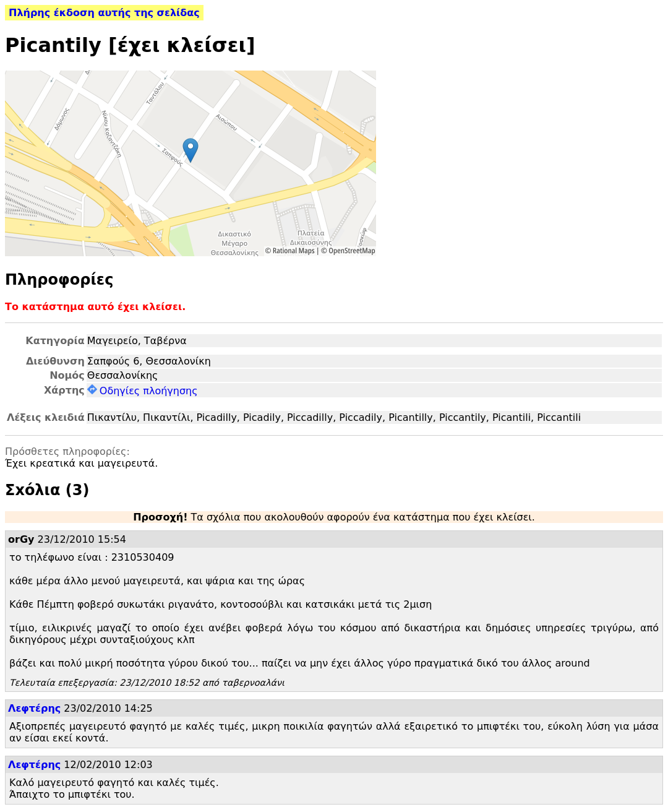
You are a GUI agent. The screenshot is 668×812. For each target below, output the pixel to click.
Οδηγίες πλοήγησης (143, 391)
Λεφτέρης (34, 708)
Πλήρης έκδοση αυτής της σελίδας (104, 13)
